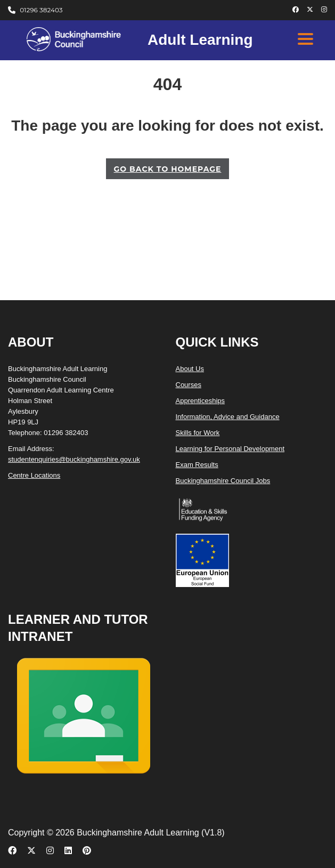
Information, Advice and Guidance (228, 417)
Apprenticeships (201, 401)
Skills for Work (198, 433)
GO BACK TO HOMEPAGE (168, 169)
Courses (189, 385)
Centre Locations (34, 475)
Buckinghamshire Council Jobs (223, 481)
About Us (190, 369)
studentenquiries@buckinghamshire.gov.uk (74, 459)
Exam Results (197, 465)
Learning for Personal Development (230, 449)
